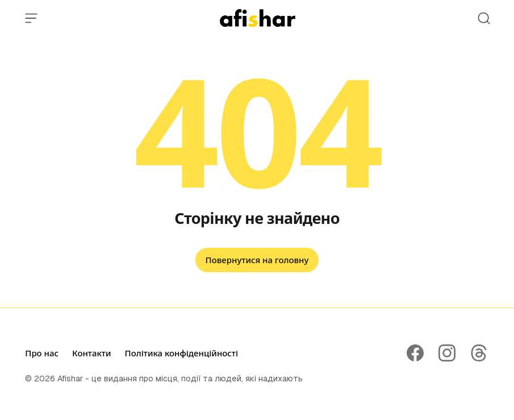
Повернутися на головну (257, 260)
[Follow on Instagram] (447, 353)
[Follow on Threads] (479, 353)
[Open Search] (484, 18)
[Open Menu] (31, 18)
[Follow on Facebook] (415, 353)
